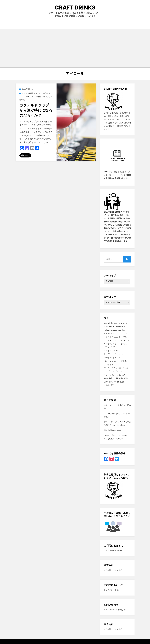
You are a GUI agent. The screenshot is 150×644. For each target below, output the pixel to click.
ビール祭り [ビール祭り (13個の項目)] (121, 361)
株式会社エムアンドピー (114, 570)
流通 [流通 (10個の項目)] (122, 382)
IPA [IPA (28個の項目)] (123, 330)
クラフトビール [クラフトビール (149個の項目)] (119, 344)
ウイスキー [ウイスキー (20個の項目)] (109, 340)
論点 (48, 97)
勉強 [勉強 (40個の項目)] (106, 378)
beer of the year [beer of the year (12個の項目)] (111, 323)
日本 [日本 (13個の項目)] (106, 382)
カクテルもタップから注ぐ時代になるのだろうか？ (36, 110)
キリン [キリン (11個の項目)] (126, 340)
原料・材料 (36, 97)
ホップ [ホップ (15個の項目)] (107, 371)
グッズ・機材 (27, 93)
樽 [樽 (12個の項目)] (118, 382)
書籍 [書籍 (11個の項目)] (111, 382)
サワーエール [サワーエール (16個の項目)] (118, 354)
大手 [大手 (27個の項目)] (116, 378)
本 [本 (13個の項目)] (115, 382)
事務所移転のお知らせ (113, 430)
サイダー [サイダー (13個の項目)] (108, 354)
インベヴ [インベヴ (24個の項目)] (122, 337)
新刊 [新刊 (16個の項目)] (126, 378)
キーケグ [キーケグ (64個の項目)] (108, 344)
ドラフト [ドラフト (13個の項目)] (116, 358)
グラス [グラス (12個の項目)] (107, 347)
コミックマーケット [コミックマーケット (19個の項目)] (112, 351)
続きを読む (25, 155)
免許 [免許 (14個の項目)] (124, 375)
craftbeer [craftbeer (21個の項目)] (108, 326)
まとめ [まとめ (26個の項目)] (107, 333)
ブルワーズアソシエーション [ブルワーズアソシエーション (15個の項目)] (116, 368)
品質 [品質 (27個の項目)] (111, 378)
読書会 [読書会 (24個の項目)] (107, 385)
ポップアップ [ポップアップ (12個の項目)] (116, 371)
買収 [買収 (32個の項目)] (113, 385)
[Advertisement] (75, 48)
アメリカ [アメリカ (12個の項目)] (115, 333)
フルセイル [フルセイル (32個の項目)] (109, 365)
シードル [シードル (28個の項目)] (108, 358)
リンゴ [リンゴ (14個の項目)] (117, 375)
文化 (43, 97)
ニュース (27, 97)
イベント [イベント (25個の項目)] (124, 333)
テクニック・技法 (41, 93)
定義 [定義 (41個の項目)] (121, 378)
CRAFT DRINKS (75, 8)
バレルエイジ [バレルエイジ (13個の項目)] (110, 361)
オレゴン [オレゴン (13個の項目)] (118, 340)
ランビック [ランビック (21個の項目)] (109, 375)
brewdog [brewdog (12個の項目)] (123, 323)
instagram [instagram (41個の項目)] (116, 330)
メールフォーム (110, 610)
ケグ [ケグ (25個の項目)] (113, 347)
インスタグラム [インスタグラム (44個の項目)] (111, 337)
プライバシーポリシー (113, 551)
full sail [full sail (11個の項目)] (107, 330)
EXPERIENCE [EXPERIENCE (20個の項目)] (119, 326)
